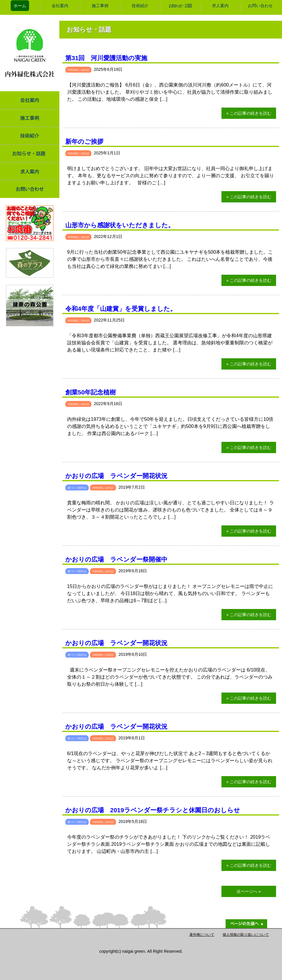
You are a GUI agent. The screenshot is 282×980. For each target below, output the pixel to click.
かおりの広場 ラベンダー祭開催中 (116, 559)
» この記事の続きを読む (249, 113)
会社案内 (60, 6)
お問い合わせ (260, 6)
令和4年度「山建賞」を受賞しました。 (121, 309)
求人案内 (220, 6)
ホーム (20, 6)
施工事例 (100, 6)
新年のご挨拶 (84, 142)
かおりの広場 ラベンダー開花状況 (116, 476)
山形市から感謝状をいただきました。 (120, 225)
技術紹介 (140, 6)
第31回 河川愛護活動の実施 (106, 58)
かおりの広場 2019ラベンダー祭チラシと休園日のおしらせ (153, 810)
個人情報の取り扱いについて (246, 935)
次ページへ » (249, 891)
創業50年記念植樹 (91, 392)
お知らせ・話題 (180, 6)
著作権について (202, 935)
